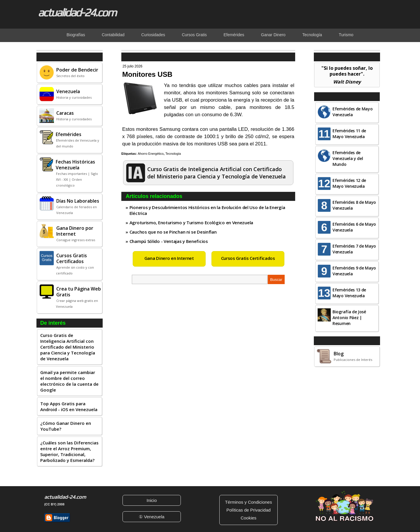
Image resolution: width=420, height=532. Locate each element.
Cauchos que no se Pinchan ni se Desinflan (173, 232)
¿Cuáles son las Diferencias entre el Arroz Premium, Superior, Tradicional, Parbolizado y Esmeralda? (69, 451)
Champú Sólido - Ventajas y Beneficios (169, 241)
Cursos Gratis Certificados (248, 258)
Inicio (152, 500)
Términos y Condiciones (249, 502)
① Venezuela (152, 517)
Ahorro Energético (151, 154)
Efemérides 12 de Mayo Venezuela (349, 183)
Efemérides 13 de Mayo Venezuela (349, 293)
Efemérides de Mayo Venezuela (353, 112)
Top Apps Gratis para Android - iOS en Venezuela (69, 406)
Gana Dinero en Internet (169, 258)
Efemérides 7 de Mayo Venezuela (354, 249)
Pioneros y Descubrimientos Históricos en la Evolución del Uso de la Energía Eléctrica (207, 210)
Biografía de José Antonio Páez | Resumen (349, 318)
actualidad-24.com (77, 12)
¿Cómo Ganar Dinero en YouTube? (66, 426)
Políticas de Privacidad (249, 510)
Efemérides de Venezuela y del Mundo (348, 158)
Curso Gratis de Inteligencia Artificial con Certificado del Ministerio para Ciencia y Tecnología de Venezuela (68, 347)
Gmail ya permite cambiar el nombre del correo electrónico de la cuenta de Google (69, 381)
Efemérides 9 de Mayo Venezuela (354, 271)
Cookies (249, 518)
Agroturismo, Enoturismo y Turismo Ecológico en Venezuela (191, 222)
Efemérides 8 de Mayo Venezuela (354, 205)
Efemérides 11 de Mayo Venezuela (349, 134)
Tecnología (173, 154)
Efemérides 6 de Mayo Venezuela (354, 227)
